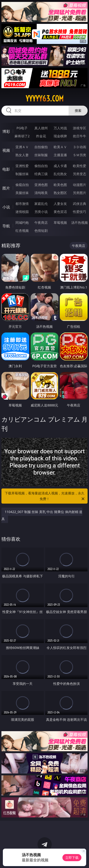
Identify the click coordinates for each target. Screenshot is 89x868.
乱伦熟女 (60, 174)
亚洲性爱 (22, 166)
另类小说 (41, 212)
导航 (6, 226)
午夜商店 (41, 222)
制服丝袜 (22, 174)
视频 (6, 150)
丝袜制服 (41, 155)
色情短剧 (41, 231)
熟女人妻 (22, 155)
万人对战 (60, 128)
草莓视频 (60, 222)
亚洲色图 (41, 185)
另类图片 (80, 193)
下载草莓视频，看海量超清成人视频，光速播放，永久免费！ (45, 496)
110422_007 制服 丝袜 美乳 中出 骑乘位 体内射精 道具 (42, 515)
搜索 (78, 110)
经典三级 (41, 174)
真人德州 (41, 128)
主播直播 (60, 155)
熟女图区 (60, 193)
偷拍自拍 (41, 166)
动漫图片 (80, 185)
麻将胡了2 (22, 136)
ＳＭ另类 (80, 155)
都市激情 (22, 204)
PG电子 (22, 128)
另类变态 (80, 174)
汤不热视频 (80, 222)
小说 (6, 207)
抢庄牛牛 (80, 136)
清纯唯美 (41, 193)
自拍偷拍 (41, 147)
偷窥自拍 (22, 185)
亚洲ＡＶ (22, 147)
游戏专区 (80, 128)
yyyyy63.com (45, 99)
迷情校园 (22, 212)
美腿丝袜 (22, 193)
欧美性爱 (80, 166)
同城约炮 (22, 222)
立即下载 (72, 857)
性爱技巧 (80, 212)
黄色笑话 (60, 212)
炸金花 (41, 136)
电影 (6, 169)
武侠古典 (80, 204)
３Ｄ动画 (80, 147)
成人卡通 (60, 166)
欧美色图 (60, 185)
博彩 (6, 131)
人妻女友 (60, 204)
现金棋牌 (60, 136)
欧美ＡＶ (60, 147)
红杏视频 (22, 231)
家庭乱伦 (41, 204)
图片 (6, 188)
